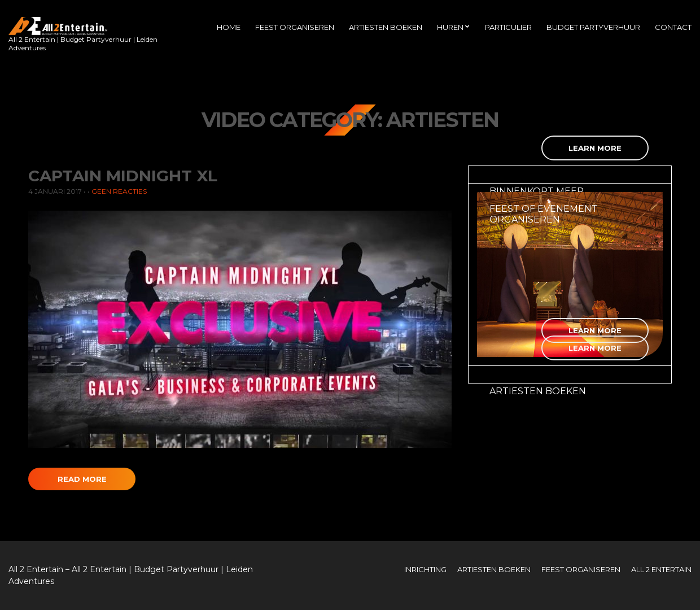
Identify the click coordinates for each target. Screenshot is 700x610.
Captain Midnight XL (123, 176)
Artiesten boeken (386, 27)
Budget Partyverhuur (593, 27)
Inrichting (425, 569)
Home (229, 27)
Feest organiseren (295, 27)
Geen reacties (119, 191)
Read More (82, 479)
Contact (673, 27)
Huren (450, 27)
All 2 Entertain (661, 569)
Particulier (508, 27)
